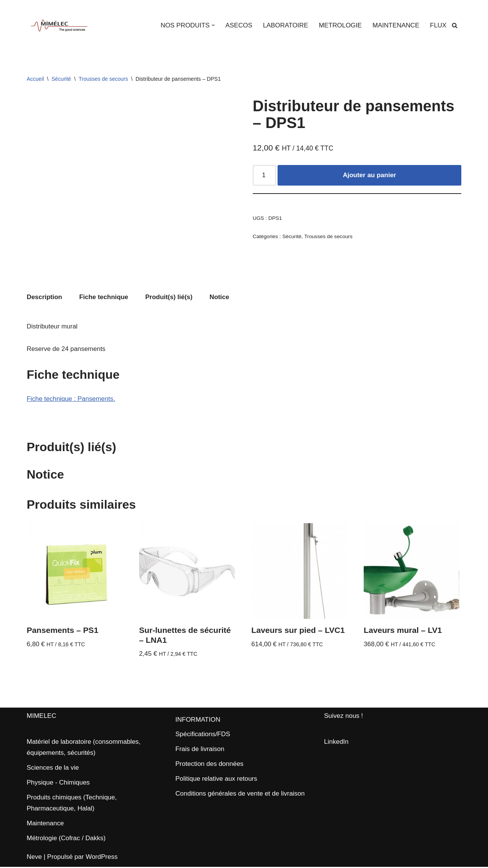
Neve (34, 858)
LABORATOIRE (285, 25)
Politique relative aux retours (216, 780)
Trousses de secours (103, 79)
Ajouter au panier (369, 175)
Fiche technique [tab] (104, 297)
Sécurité (61, 79)
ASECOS (238, 25)
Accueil (35, 79)
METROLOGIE (340, 25)
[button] (212, 25)
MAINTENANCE (396, 25)
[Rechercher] (455, 25)
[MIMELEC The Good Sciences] (59, 25)
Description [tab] (45, 297)
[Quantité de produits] (265, 175)
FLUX (438, 25)
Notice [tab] (220, 297)
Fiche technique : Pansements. (71, 399)
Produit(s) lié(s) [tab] (169, 297)
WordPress (102, 858)
